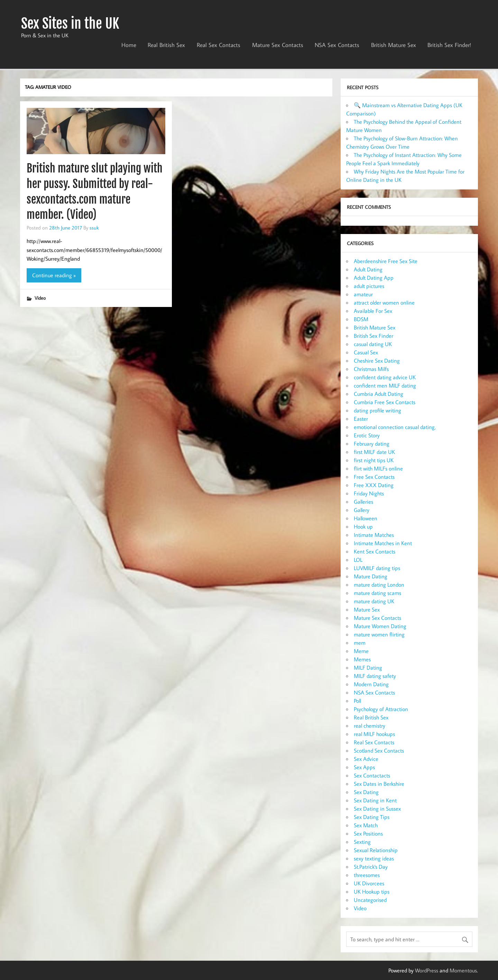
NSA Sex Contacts (337, 45)
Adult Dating (368, 269)
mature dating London (379, 585)
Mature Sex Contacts (278, 45)
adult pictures (369, 286)
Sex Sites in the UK (70, 24)
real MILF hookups (374, 734)
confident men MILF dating (385, 385)
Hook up (363, 526)
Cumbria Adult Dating (379, 394)
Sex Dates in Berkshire (379, 784)
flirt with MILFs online (378, 468)
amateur (363, 294)
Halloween (366, 518)
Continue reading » (54, 275)
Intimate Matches (374, 535)
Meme (361, 651)
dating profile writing (377, 410)
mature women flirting (379, 634)
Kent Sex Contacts (375, 551)
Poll (357, 701)
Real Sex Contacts (219, 45)
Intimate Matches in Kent (383, 543)
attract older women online (384, 302)
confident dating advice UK (385, 377)
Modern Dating (371, 684)
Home (129, 45)
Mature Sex (367, 609)
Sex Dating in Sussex (377, 809)
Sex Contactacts (372, 775)
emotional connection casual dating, (395, 427)
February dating (372, 444)
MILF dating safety (375, 676)
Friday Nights (369, 493)
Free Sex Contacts (374, 477)
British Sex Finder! (449, 45)
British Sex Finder (373, 336)
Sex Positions (368, 833)
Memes (362, 659)
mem (360, 643)
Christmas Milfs (371, 369)
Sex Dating (366, 792)
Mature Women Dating (380, 626)
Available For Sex (373, 311)
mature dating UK (374, 601)
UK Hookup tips (372, 892)
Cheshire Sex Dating (377, 361)
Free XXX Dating (374, 485)
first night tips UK (374, 460)
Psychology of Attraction (381, 709)
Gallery (362, 510)
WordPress (427, 970)
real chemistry (370, 726)
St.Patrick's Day (371, 867)
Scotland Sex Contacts (379, 750)
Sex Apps (364, 767)
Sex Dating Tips (372, 817)
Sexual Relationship (376, 850)
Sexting (362, 842)
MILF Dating (368, 668)
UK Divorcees (369, 883)
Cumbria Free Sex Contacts (385, 402)
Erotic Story (367, 435)
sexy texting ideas (374, 858)
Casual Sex (366, 352)
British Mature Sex (394, 45)
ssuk (94, 227)
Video (40, 298)
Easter (361, 419)
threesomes (367, 875)
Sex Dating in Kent (375, 800)
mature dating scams (377, 593)
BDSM (361, 319)
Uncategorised (370, 900)
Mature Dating (371, 576)
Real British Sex (166, 45)
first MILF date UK (374, 452)
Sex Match (366, 825)
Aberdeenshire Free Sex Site (386, 261)
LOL (358, 560)
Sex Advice (366, 759)
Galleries (363, 502)
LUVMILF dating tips (377, 568)
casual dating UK (373, 344)
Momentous (463, 970)
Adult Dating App (374, 278)
